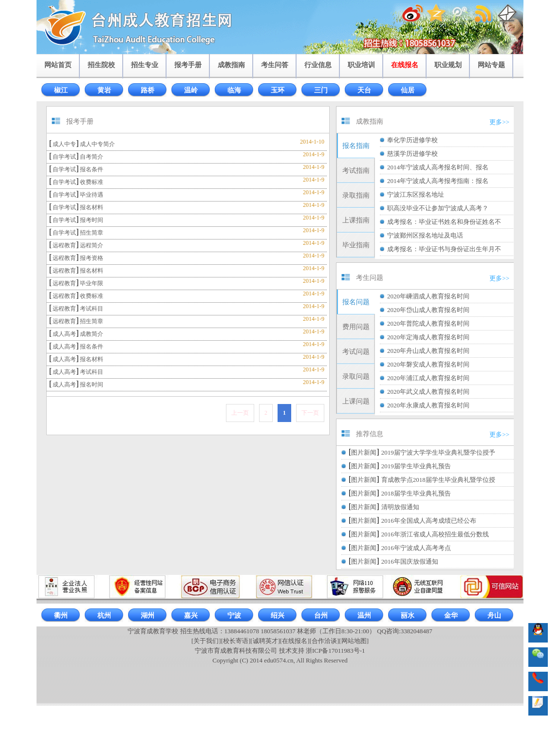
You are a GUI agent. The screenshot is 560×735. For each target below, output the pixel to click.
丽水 (408, 616)
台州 (321, 616)
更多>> (499, 122)
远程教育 (64, 245)
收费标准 (92, 182)
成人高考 (64, 334)
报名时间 (92, 385)
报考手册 (188, 65)
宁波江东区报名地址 (416, 194)
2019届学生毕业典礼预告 (416, 466)
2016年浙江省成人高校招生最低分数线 (435, 534)
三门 (321, 90)
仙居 (408, 90)
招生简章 (92, 233)
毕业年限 (92, 283)
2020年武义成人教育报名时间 (428, 392)
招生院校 (101, 65)
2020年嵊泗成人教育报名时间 (428, 296)
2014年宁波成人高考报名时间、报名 (438, 167)
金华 (451, 616)
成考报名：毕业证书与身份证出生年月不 (444, 249)
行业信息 (318, 65)
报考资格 (92, 258)
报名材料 (92, 207)
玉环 (278, 90)
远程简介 (92, 245)
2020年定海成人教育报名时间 (428, 337)
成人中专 (64, 144)
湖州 (148, 616)
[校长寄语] (236, 641)
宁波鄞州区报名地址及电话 (425, 235)
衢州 (61, 616)
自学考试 (64, 157)
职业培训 (361, 65)
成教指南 (231, 65)
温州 (364, 616)
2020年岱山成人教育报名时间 (428, 310)
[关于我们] (206, 641)
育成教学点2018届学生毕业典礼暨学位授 (438, 480)
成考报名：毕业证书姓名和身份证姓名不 (444, 222)
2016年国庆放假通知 (410, 561)
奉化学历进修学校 (412, 140)
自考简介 (92, 157)
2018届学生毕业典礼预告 (416, 493)
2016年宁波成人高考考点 (416, 548)
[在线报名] (295, 641)
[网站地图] (354, 641)
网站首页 (58, 65)
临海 (234, 90)
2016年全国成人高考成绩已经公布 (429, 521)
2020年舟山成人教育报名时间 (428, 351)
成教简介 (92, 334)
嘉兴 (191, 616)
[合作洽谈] (325, 641)
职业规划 (448, 65)
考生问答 (275, 65)
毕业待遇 (92, 195)
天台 (364, 90)
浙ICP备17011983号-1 (336, 651)
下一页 (310, 413)
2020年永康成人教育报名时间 (428, 405)
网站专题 (491, 65)
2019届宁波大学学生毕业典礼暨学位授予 (438, 452)
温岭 (191, 90)
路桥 (148, 90)
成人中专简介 (97, 144)
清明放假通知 (400, 507)
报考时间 (92, 220)
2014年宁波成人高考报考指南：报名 (438, 181)
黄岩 (104, 90)
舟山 (494, 616)
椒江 (61, 90)
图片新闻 (364, 452)
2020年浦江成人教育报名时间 (428, 378)
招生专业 (145, 65)
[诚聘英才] (265, 641)
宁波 (234, 616)
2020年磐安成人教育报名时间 (428, 364)
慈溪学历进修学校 (412, 154)
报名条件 (92, 169)
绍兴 (278, 616)
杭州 (104, 616)
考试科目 (92, 309)
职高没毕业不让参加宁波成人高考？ (438, 208)
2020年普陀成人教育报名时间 (428, 323)
